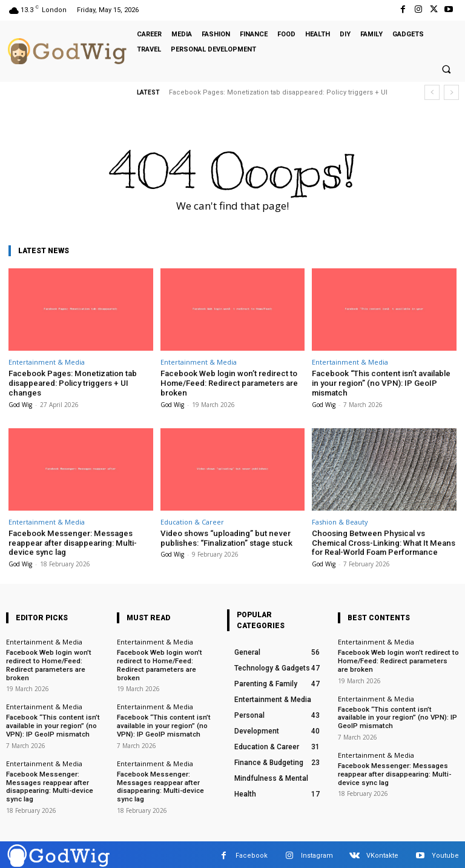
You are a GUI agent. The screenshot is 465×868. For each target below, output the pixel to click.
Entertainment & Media (47, 362)
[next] (451, 92)
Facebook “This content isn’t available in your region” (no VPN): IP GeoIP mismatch (384, 383)
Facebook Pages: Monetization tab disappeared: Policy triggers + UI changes (72, 383)
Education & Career (192, 521)
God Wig (20, 404)
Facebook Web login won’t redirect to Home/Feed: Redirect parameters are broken (229, 383)
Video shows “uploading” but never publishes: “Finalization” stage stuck (225, 538)
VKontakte (382, 853)
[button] (446, 70)
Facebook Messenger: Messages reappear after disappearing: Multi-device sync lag (72, 542)
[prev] (432, 92)
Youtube (445, 853)
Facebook (252, 853)
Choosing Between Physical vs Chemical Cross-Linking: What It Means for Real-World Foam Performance (382, 542)
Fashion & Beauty (340, 521)
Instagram (317, 853)
